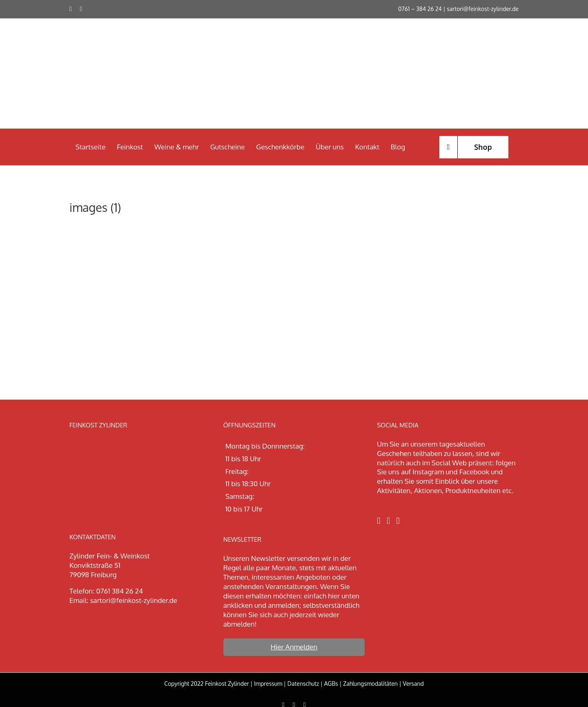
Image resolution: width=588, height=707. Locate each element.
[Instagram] (388, 521)
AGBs (331, 684)
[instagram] (81, 9)
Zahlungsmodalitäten (370, 684)
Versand (413, 684)
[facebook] (71, 9)
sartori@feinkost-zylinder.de (483, 9)
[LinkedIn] (398, 521)
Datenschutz (303, 684)
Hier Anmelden (294, 647)
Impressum (268, 684)
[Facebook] (379, 521)
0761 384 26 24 (120, 591)
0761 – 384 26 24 (420, 9)
